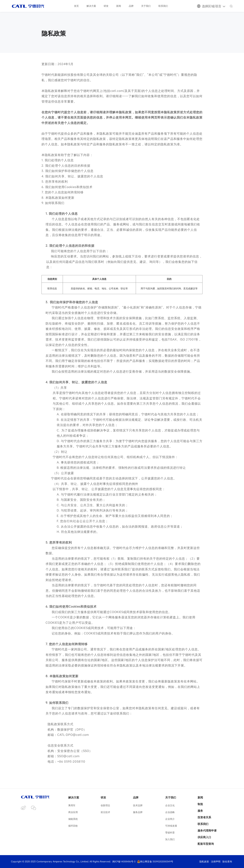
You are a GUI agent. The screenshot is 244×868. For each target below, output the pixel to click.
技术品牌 (138, 805)
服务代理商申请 (207, 831)
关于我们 (146, 6)
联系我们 (163, 6)
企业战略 (170, 812)
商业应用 (73, 812)
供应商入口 (204, 837)
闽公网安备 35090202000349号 (156, 862)
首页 (76, 6)
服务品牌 (138, 812)
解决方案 (91, 6)
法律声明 (216, 862)
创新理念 (105, 805)
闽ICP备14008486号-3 (124, 862)
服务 (200, 811)
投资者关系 (204, 817)
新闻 (119, 6)
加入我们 (170, 839)
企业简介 (170, 819)
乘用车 (72, 805)
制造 (200, 804)
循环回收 (73, 826)
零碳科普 (170, 832)
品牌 (131, 6)
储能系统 (73, 819)
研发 (106, 6)
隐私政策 (204, 862)
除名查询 (227, 862)
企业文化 (170, 805)
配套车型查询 (206, 844)
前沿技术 (105, 812)
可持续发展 (171, 826)
